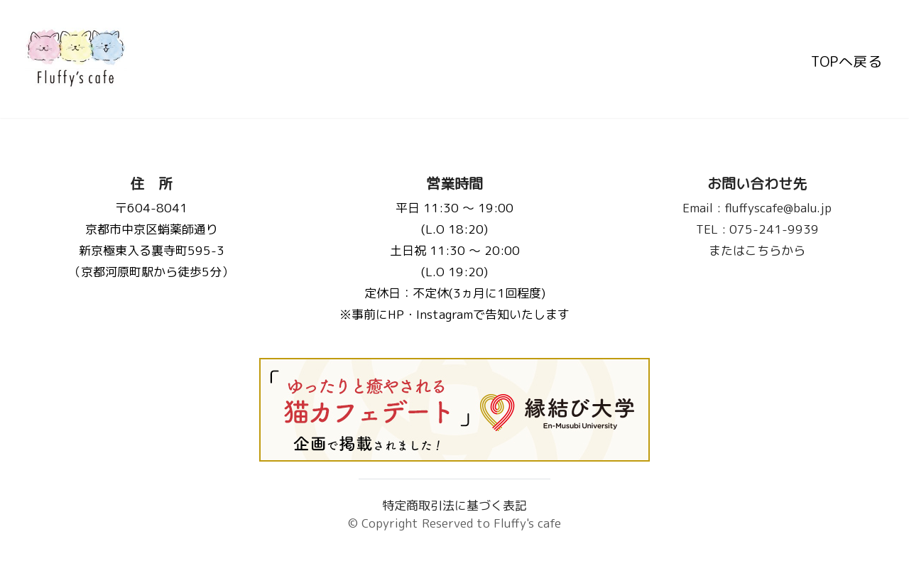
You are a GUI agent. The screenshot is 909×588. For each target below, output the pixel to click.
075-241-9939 (757, 229)
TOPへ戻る (847, 59)
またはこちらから (758, 250)
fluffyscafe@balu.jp (758, 208)
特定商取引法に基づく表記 (454, 505)
